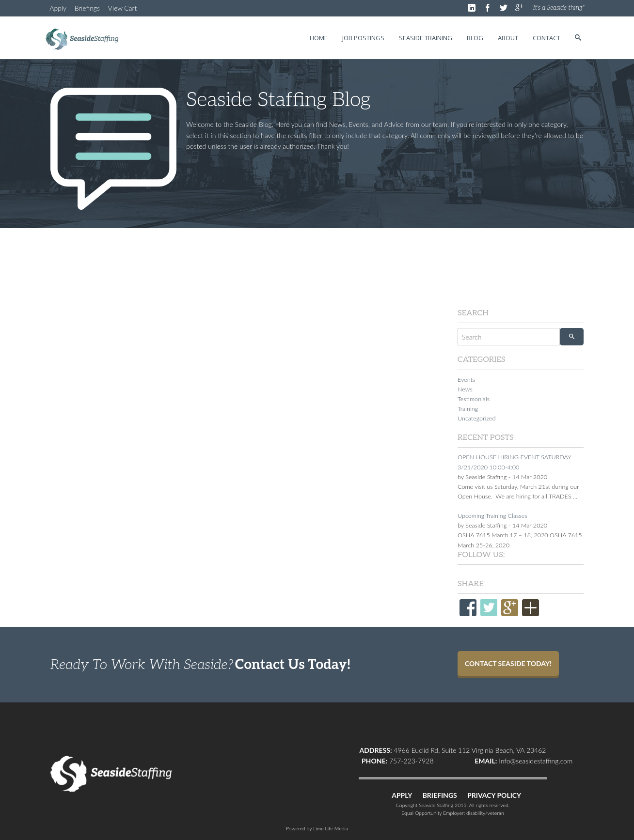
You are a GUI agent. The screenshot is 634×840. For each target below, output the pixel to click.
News (465, 389)
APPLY (402, 795)
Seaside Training (426, 38)
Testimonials (474, 399)
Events (466, 380)
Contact (547, 38)
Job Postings (363, 38)
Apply (58, 8)
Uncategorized (476, 418)
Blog (475, 38)
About (508, 38)
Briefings (87, 8)
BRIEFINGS (440, 795)
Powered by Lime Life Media (317, 828)
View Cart (123, 8)
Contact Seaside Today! (508, 663)
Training (468, 409)
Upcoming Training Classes (492, 516)
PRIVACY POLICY (494, 795)
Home (319, 38)
